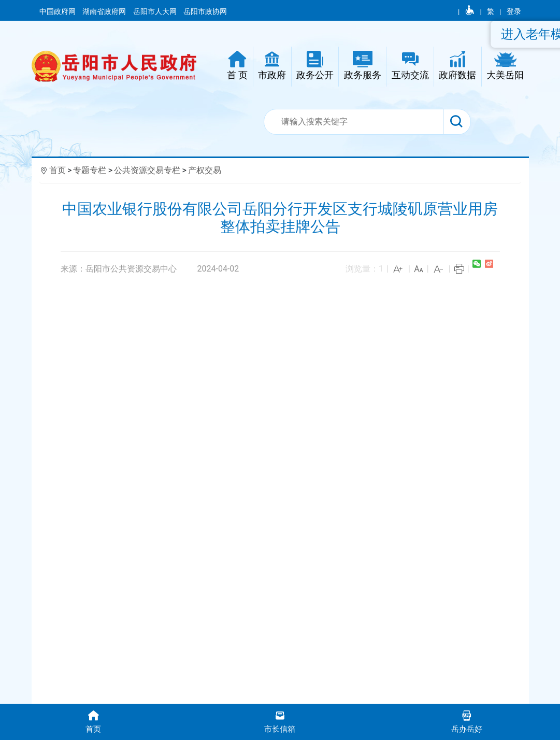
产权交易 (205, 170)
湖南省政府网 (105, 11)
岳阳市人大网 (156, 11)
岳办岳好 (467, 721)
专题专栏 (90, 170)
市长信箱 (280, 721)
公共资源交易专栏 (147, 170)
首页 (58, 170)
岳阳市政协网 (205, 11)
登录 (514, 11)
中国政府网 (58, 11)
